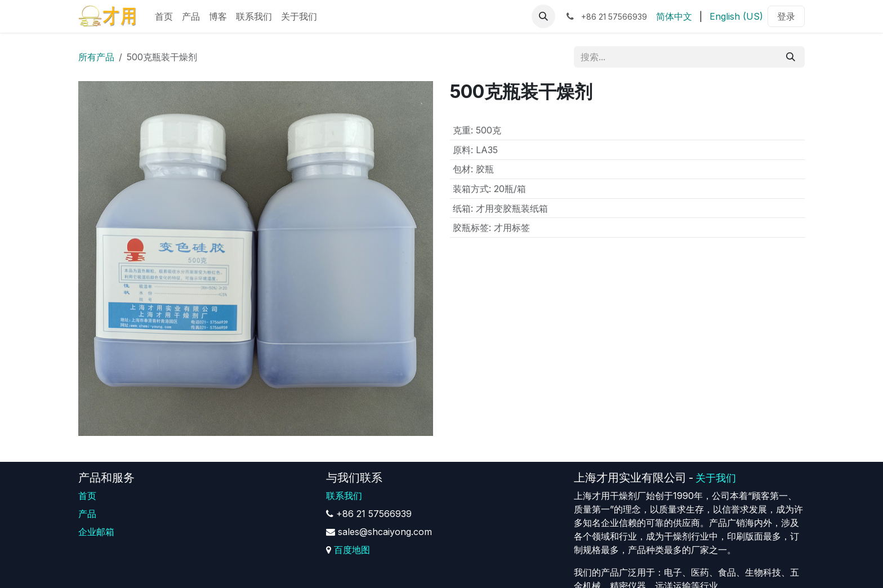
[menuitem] (164, 16)
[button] (543, 16)
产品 (87, 514)
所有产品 (96, 57)
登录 (786, 16)
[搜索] (791, 57)
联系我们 (344, 496)
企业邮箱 (96, 532)
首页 (87, 496)
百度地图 (352, 550)
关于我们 (716, 478)
